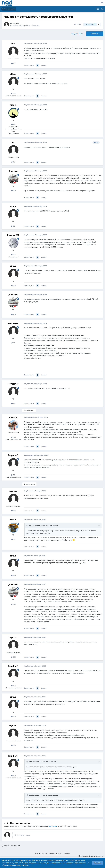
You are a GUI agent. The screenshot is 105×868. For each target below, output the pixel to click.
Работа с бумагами (32, 26)
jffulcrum (13, 171)
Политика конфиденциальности (91, 856)
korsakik (13, 417)
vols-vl (13, 105)
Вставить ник (29, 65)
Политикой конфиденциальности (16, 865)
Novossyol (13, 384)
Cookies (67, 854)
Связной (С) (13, 235)
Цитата (44, 65)
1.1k (13, 343)
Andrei (13, 520)
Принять (97, 863)
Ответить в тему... (23, 835)
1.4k (13, 124)
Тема (45, 854)
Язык (37, 854)
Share (78, 24)
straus (13, 206)
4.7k (13, 475)
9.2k (13, 226)
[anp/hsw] (13, 455)
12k (13, 539)
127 (13, 63)
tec (18, 23)
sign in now (53, 826)
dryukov (13, 491)
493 (13, 437)
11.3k (13, 94)
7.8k (13, 191)
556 (13, 511)
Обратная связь (56, 854)
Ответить (95, 34)
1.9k (13, 403)
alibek (13, 74)
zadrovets (13, 323)
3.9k (13, 255)
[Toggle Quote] (27, 525)
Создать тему (77, 34)
